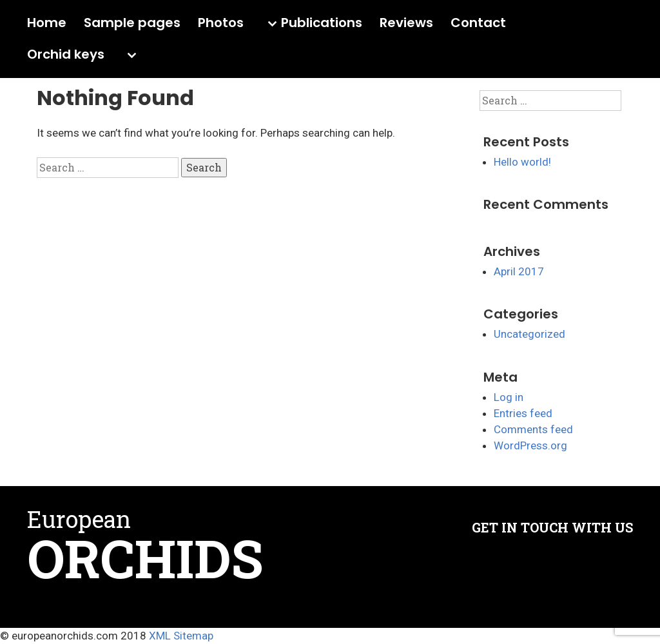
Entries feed (523, 413)
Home (47, 23)
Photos (221, 23)
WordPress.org (530, 445)
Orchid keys (66, 55)
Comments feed (533, 429)
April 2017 (519, 271)
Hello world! (522, 162)
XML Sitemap (181, 636)
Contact (478, 23)
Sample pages (132, 23)
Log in (509, 397)
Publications (322, 23)
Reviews (406, 23)
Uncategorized (529, 334)
